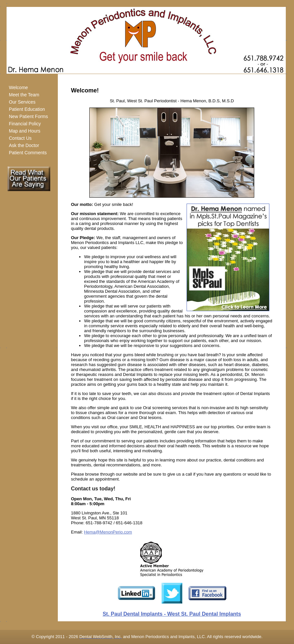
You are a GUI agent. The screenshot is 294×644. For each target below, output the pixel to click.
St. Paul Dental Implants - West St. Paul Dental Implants (172, 614)
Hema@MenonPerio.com (108, 532)
